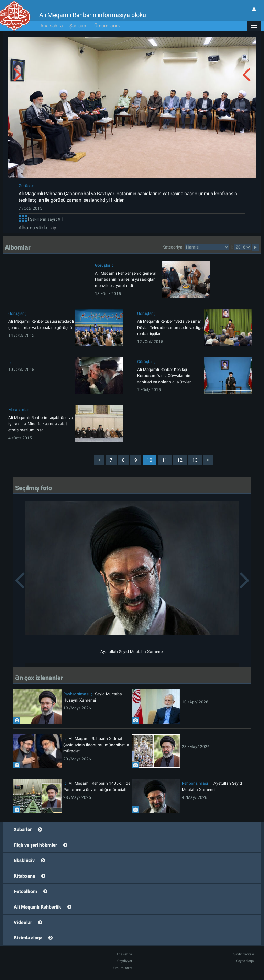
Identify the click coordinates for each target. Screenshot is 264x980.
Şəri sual (78, 26)
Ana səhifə (51, 26)
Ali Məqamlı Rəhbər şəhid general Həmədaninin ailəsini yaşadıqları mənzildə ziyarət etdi (126, 279)
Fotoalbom (25, 891)
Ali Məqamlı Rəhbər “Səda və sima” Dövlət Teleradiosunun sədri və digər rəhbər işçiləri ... (170, 328)
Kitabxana (24, 876)
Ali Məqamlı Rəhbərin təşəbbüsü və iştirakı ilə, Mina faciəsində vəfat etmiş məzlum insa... (41, 424)
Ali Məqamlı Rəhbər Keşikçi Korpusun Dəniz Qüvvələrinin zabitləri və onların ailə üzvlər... (165, 376)
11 (165, 460)
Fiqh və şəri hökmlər (35, 845)
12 (180, 460)
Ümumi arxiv (107, 26)
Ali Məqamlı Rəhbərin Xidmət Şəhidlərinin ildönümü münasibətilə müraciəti (96, 745)
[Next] (208, 460)
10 (150, 460)
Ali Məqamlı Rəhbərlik (37, 907)
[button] (254, 26)
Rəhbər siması (76, 694)
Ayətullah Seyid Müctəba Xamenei (132, 652)
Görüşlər (26, 186)
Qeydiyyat (125, 961)
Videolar (23, 922)
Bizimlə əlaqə (28, 938)
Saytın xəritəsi (244, 954)
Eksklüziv (24, 860)
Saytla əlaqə (245, 961)
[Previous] (99, 460)
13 (195, 460)
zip (52, 228)
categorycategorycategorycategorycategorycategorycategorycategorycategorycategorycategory (207, 247)
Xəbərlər (23, 829)
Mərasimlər (19, 410)
